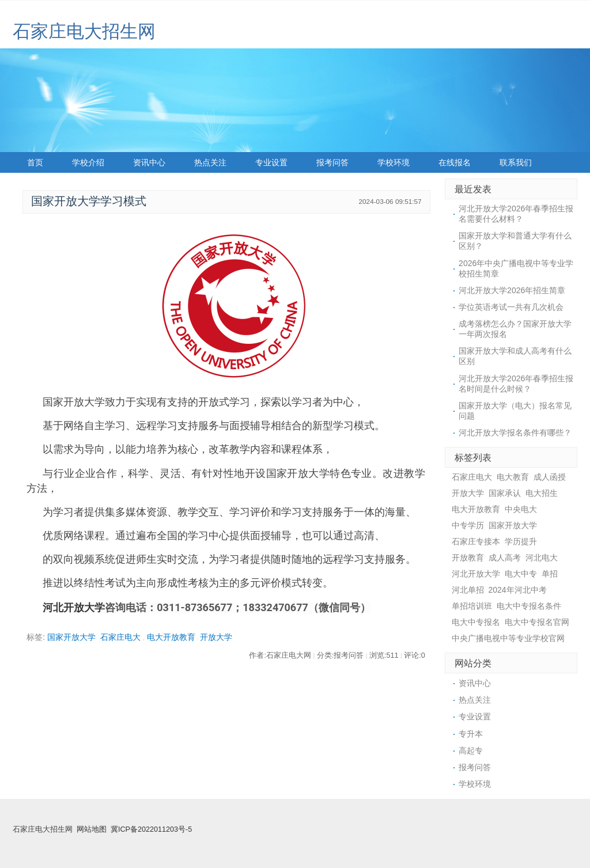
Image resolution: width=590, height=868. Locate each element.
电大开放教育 (171, 637)
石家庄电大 (120, 637)
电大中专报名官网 (537, 622)
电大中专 (521, 574)
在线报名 (455, 162)
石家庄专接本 (476, 541)
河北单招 (468, 590)
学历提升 (521, 541)
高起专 (471, 751)
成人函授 (550, 477)
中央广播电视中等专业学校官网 (508, 638)
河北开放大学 (74, 607)
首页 (35, 162)
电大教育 (513, 477)
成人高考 (505, 558)
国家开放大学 (71, 637)
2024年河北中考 (518, 590)
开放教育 (468, 558)
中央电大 (521, 509)
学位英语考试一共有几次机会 (511, 307)
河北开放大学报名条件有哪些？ (515, 433)
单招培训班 (472, 606)
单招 (550, 574)
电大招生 (542, 493)
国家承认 (505, 493)
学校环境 (394, 162)
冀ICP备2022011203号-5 (151, 829)
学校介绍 (88, 162)
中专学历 (468, 525)
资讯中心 (149, 162)
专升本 (471, 734)
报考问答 (332, 162)
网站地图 (92, 829)
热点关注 (210, 162)
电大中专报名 (476, 622)
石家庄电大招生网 (84, 31)
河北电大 (542, 558)
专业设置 (271, 162)
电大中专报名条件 (529, 606)
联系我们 (516, 162)
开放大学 (216, 637)
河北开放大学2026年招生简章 (512, 290)
